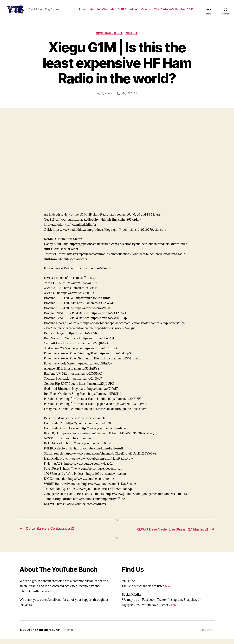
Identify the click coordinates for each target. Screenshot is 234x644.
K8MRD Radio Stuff (109, 38)
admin (108, 98)
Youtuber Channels (102, 12)
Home (82, 12)
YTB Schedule (127, 12)
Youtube (132, 38)
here (168, 591)
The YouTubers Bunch (46, 635)
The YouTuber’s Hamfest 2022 (174, 12)
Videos (145, 12)
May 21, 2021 (129, 98)
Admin (70, 635)
